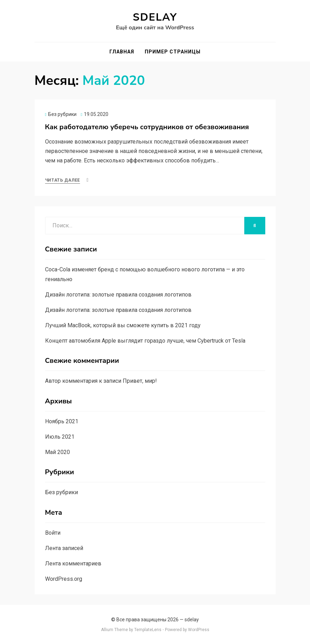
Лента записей (64, 548)
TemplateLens (148, 630)
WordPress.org (64, 579)
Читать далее (63, 180)
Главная (122, 52)
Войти (53, 533)
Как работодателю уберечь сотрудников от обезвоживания (147, 127)
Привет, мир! (140, 381)
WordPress (199, 630)
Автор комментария (71, 381)
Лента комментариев (73, 563)
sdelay (155, 17)
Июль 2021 (60, 437)
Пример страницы (173, 52)
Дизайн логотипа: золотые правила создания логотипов (118, 295)
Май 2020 (57, 452)
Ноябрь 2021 (62, 421)
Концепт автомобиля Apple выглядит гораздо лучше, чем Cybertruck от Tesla (145, 341)
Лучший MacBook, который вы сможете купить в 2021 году (123, 325)
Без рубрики (62, 114)
